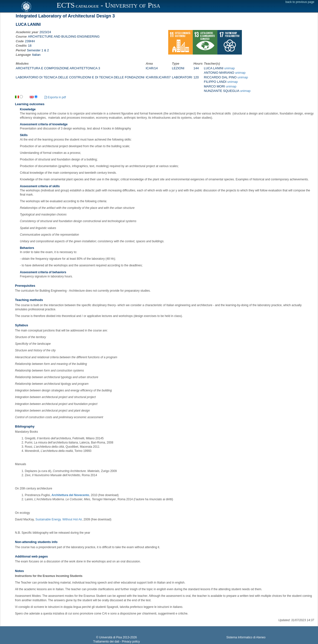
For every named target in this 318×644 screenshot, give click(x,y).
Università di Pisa (111, 637)
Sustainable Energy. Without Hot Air (59, 519)
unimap (229, 68)
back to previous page (300, 2)
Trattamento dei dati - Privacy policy (116, 642)
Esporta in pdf (55, 97)
